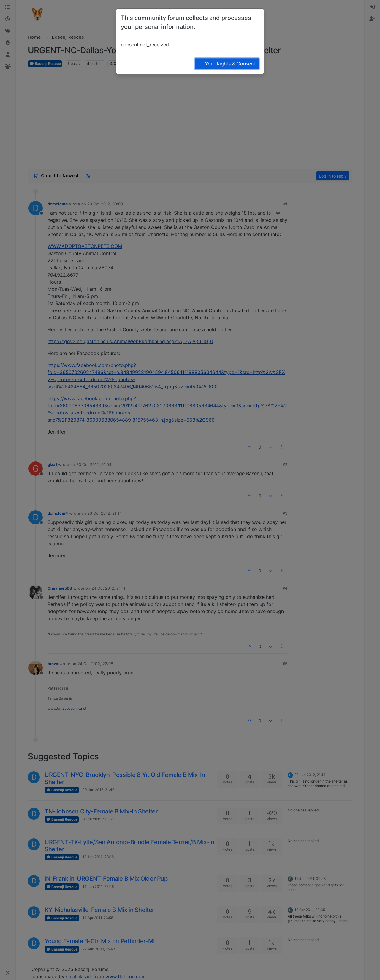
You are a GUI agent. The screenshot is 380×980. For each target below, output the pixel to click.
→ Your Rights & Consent (227, 64)
